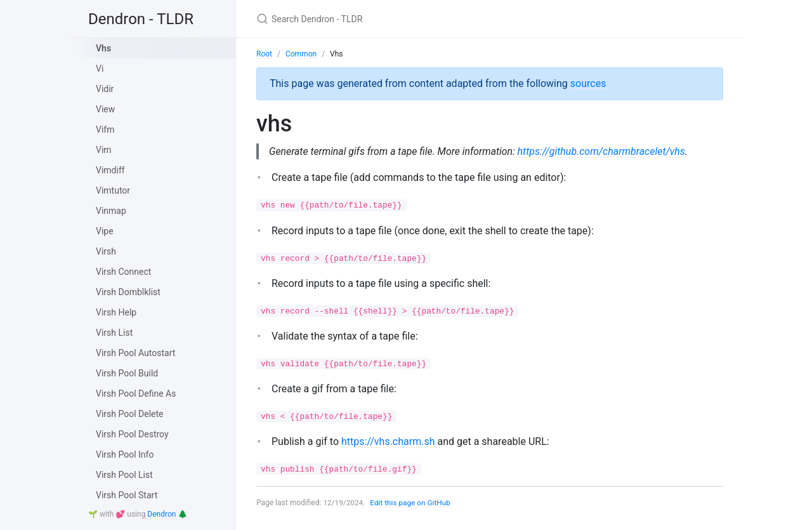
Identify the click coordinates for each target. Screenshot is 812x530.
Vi (100, 69)
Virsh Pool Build (127, 373)
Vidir (105, 89)
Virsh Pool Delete (130, 414)
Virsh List (114, 333)
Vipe (105, 231)
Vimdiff (110, 170)
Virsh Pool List (124, 475)
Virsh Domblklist (128, 292)
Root (264, 54)
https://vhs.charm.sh (388, 441)
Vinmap (111, 211)
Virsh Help (116, 312)
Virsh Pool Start (127, 495)
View (105, 109)
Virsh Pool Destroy (132, 434)
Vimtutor (113, 190)
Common (301, 54)
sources (588, 83)
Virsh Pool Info (125, 454)
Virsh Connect (123, 272)
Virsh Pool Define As (136, 394)
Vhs (103, 48)
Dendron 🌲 (167, 514)
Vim (104, 150)
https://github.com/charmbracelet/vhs (605, 151)
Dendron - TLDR (141, 19)
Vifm (105, 129)
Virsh (106, 251)
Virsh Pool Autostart (135, 353)
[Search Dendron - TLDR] (406, 19)
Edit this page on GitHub (411, 503)
